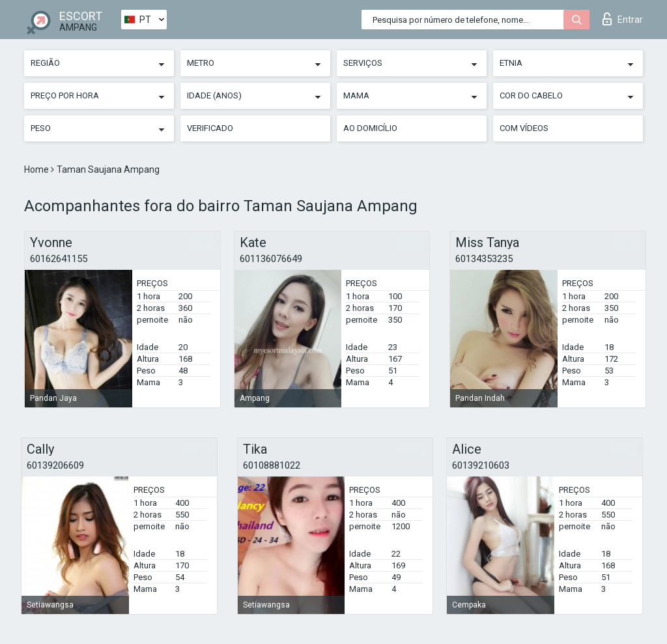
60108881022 (272, 465)
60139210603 (481, 465)
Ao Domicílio (370, 128)
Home (37, 169)
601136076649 (271, 259)
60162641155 (59, 259)
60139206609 (55, 465)
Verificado (210, 128)
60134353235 (484, 259)
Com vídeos (524, 128)
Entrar (623, 19)
